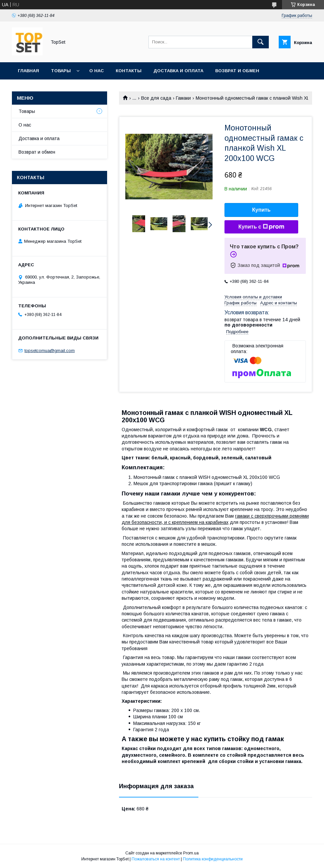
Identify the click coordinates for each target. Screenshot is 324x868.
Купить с (261, 227)
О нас (97, 71)
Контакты (129, 71)
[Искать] (261, 42)
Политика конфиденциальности (213, 859)
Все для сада (156, 98)
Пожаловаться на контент (156, 859)
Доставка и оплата (178, 71)
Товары (61, 71)
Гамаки (183, 98)
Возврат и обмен (237, 71)
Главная (28, 71)
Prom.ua (191, 853)
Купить (262, 210)
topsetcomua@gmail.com (50, 351)
